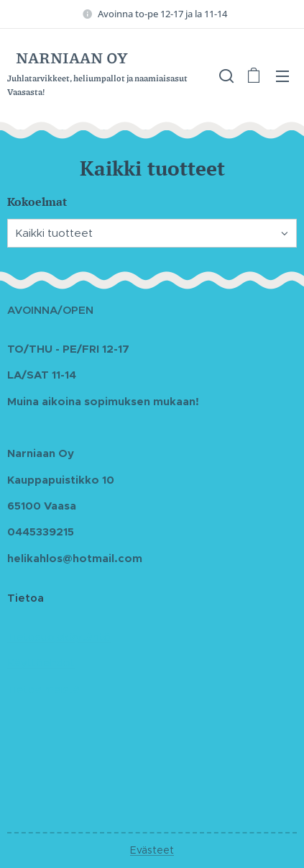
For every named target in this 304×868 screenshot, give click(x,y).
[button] (225, 76)
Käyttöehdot (41, 663)
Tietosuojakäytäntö (59, 637)
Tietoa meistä (43, 689)
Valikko (282, 76)
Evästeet (152, 850)
